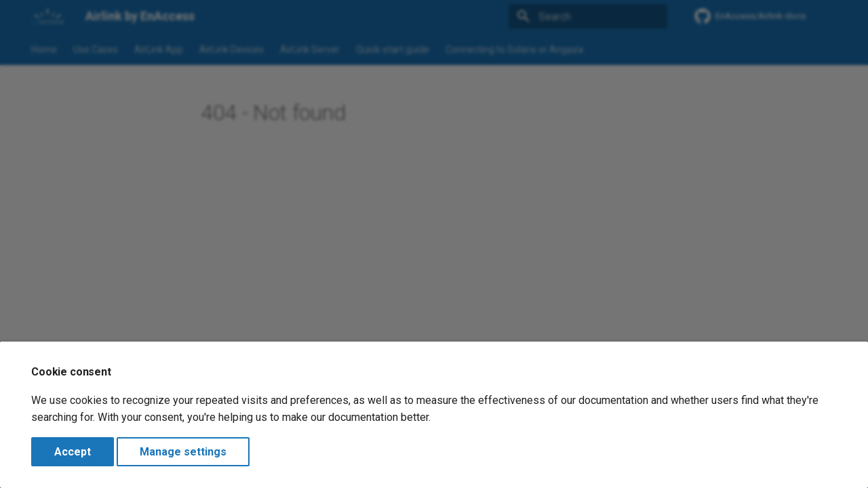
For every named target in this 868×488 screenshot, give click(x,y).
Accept (73, 452)
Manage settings (183, 452)
